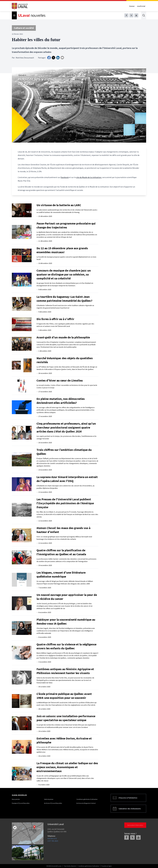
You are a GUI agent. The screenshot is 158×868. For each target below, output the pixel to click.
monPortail (141, 6)
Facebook (65, 177)
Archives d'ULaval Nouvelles (53, 803)
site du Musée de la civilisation (89, 177)
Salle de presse (49, 799)
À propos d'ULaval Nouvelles (21, 803)
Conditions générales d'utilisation (87, 799)
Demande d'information (135, 825)
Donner (132, 6)
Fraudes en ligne (106, 866)
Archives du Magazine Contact (86, 803)
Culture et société (24, 28)
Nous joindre (16, 799)
